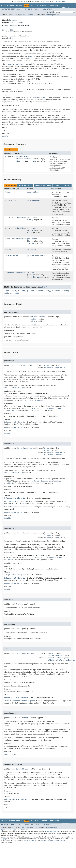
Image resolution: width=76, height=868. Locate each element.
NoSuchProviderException (54, 455)
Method (30, 15)
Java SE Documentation (52, 832)
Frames (27, 9)
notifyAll (56, 291)
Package (19, 5)
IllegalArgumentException (15, 498)
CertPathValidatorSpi (23, 159)
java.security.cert (17, 22)
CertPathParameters (35, 277)
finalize (21, 291)
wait (6, 293)
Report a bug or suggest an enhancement (15, 830)
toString (65, 291)
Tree (37, 5)
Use (32, 5)
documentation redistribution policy (52, 841)
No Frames (35, 9)
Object (12, 38)
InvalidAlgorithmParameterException (61, 660)
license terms (61, 1)
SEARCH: (50, 12)
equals (13, 291)
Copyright (4, 839)
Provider (17, 161)
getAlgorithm (32, 192)
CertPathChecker (11, 256)
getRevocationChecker (36, 256)
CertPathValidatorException (57, 658)
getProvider (32, 249)
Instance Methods (43, 185)
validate (31, 273)
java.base (13, 20)
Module (12, 5)
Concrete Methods (62, 185)
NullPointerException (13, 428)
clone (7, 291)
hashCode (39, 291)
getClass (30, 291)
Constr (23, 15)
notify (47, 291)
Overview (4, 5)
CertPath (31, 275)
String (33, 161)
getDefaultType (33, 200)
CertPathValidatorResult (15, 273)
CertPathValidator (21, 157)
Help (57, 5)
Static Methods (25, 185)
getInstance (32, 218)
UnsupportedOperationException (17, 799)
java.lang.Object (9, 30)
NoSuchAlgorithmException (55, 367)
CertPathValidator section (39, 97)
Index (52, 5)
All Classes (48, 9)
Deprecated (44, 5)
